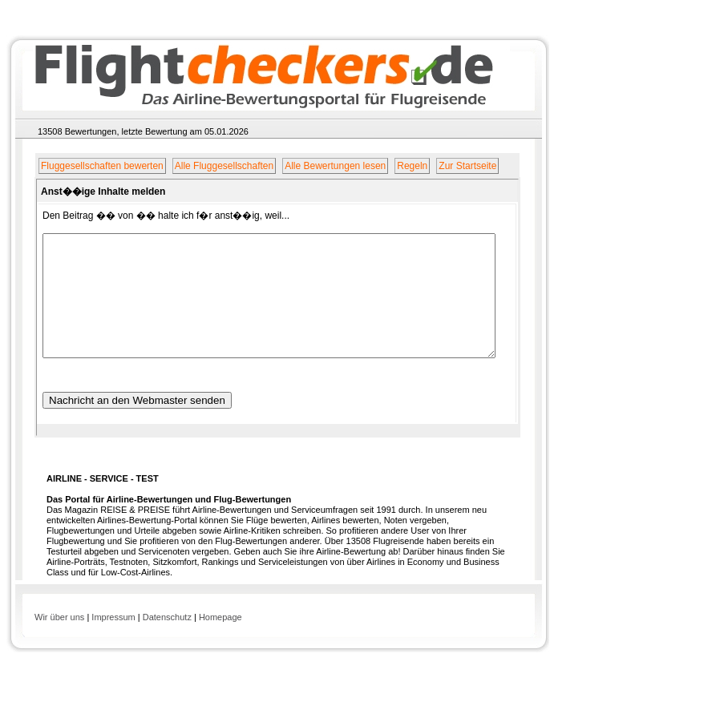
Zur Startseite (468, 166)
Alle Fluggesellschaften (224, 166)
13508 (50, 131)
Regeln (413, 166)
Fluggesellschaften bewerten (102, 166)
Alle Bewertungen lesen (335, 166)
